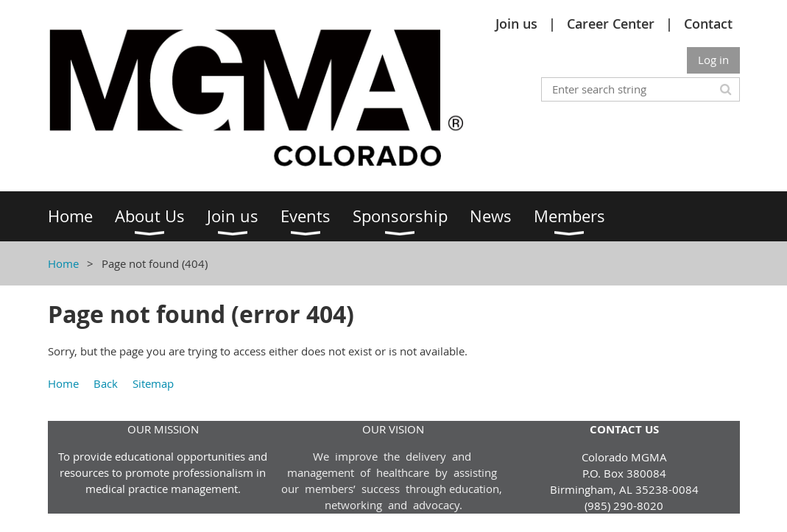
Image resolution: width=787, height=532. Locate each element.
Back (106, 383)
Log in (713, 60)
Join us (516, 24)
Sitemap (153, 383)
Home (63, 263)
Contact (708, 24)
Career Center (611, 24)
